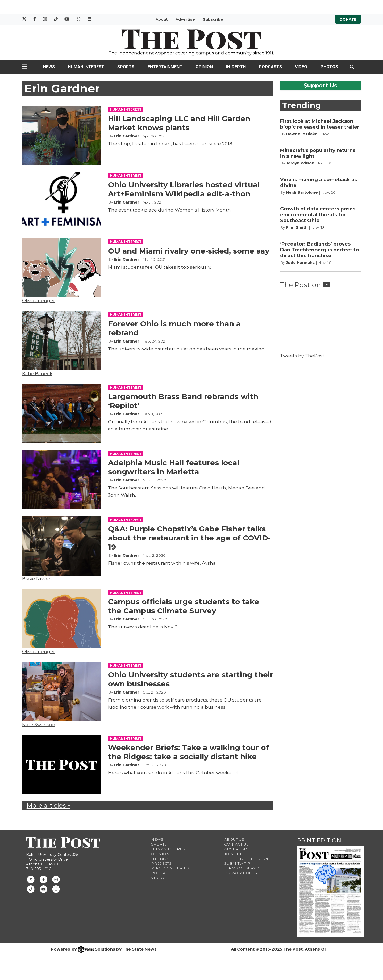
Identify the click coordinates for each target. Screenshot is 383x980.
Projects (161, 863)
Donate (348, 19)
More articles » (48, 805)
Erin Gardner (126, 136)
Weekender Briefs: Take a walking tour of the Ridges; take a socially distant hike (188, 752)
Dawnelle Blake (302, 134)
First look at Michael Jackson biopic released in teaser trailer (320, 124)
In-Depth (236, 67)
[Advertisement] (320, 449)
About (162, 19)
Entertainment (165, 67)
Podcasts (270, 67)
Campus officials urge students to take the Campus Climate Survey (184, 606)
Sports (126, 67)
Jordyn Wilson (300, 163)
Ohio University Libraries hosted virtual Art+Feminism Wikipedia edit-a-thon (184, 189)
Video (301, 67)
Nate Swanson (39, 725)
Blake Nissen (37, 579)
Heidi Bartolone (302, 192)
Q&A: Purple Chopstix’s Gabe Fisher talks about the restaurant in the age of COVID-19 (189, 538)
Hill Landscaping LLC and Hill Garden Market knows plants (179, 123)
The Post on (305, 285)
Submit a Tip (237, 863)
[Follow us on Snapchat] (56, 889)
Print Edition (319, 840)
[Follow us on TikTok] (31, 889)
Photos (329, 67)
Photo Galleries (170, 868)
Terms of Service (243, 868)
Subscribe (213, 19)
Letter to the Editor (247, 859)
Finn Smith (297, 227)
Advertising (238, 849)
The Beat (161, 859)
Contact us (236, 844)
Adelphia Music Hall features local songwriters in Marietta (174, 467)
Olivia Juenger (39, 301)
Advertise (185, 19)
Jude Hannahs (300, 263)
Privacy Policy (241, 873)
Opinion (204, 67)
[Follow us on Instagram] (56, 879)
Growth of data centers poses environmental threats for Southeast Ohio (318, 215)
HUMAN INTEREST (126, 109)
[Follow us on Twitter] (31, 879)
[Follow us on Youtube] (43, 889)
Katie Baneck (37, 374)
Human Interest (86, 67)
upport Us (320, 85)
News (49, 67)
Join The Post (239, 854)
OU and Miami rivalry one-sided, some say (189, 251)
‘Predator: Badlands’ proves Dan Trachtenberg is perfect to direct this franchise (319, 250)
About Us (234, 839)
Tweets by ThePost (302, 356)
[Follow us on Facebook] (43, 879)
